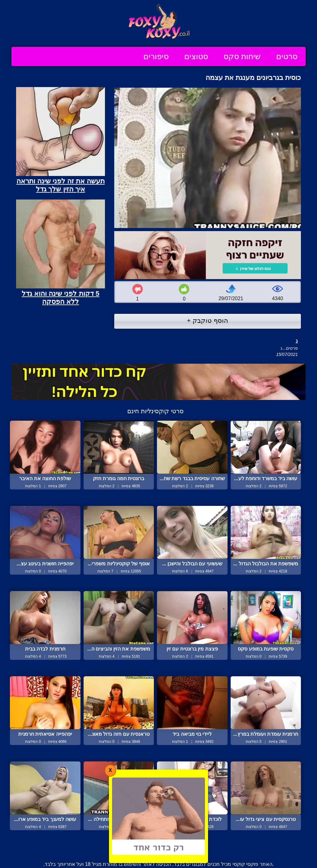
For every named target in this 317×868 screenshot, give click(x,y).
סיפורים (156, 56)
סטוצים (196, 56)
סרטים (287, 56)
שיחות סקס (242, 56)
